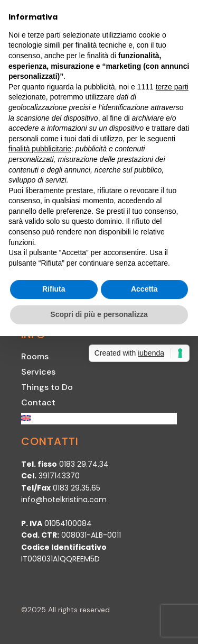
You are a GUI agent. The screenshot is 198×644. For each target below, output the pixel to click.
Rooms (35, 356)
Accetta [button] (144, 289)
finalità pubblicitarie (40, 149)
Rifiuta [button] (54, 289)
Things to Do (47, 387)
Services (38, 372)
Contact (38, 402)
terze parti (172, 87)
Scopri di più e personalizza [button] (99, 314)
